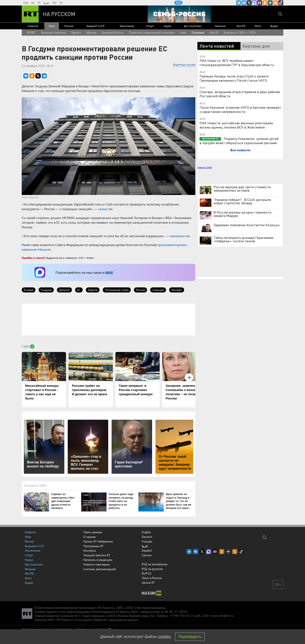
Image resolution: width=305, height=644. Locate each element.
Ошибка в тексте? (34, 258)
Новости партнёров (96, 564)
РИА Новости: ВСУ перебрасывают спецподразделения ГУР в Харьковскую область (237, 63)
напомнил (177, 236)
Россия (69, 26)
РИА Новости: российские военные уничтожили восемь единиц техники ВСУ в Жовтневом (236, 125)
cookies (164, 637)
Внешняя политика (54, 32)
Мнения (220, 26)
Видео (274, 26)
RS (61, 3)
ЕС (79, 290)
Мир (52, 26)
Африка (91, 32)
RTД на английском (155, 564)
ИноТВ (241, 26)
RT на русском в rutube (260, 3)
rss (275, 3)
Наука (167, 26)
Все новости (240, 150)
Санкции (198, 32)
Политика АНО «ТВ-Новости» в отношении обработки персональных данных (86, 620)
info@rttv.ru (226, 616)
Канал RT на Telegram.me (239, 3)
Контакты (90, 550)
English (146, 532)
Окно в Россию (152, 578)
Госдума (46, 290)
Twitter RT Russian (249, 3)
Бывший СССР (96, 26)
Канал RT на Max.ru (254, 3)
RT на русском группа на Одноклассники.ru (265, 3)
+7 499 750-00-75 (182, 616)
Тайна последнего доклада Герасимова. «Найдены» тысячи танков (244, 239)
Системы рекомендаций (100, 569)
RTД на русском (152, 569)
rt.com (62, 612)
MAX (109, 272)
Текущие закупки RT (97, 555)
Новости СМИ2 (205, 167)
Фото (258, 26)
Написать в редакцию (98, 560)
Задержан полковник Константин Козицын (246, 225)
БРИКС (31, 32)
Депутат (64, 290)
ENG (26, 3)
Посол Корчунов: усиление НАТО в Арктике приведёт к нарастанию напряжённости (240, 109)
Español (147, 551)
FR (39, 3)
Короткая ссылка (184, 64)
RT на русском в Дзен (270, 3)
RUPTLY (147, 573)
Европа (76, 32)
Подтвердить (190, 637)
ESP (55, 3)
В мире (29, 290)
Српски (147, 555)
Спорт (150, 26)
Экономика (127, 26)
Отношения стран (117, 290)
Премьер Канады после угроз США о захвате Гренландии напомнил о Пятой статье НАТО (234, 78)
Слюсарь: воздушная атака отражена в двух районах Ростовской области (240, 94)
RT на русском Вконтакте (244, 3)
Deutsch (147, 537)
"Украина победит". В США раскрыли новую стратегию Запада (242, 201)
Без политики (193, 26)
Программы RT (93, 546)
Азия (183, 32)
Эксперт (177, 290)
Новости (33, 26)
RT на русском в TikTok (281, 3)
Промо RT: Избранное (98, 541)
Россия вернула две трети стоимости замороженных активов (242, 189)
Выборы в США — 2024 (240, 32)
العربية (46, 3)
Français (147, 541)
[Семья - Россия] (179, 14)
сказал (103, 209)
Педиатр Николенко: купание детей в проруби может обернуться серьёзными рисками (239, 141)
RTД (178, 3)
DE (33, 3)
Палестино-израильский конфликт (152, 32)
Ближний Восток (113, 32)
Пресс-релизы (93, 532)
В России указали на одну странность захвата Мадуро (242, 214)
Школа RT (148, 582)
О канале (89, 537)
